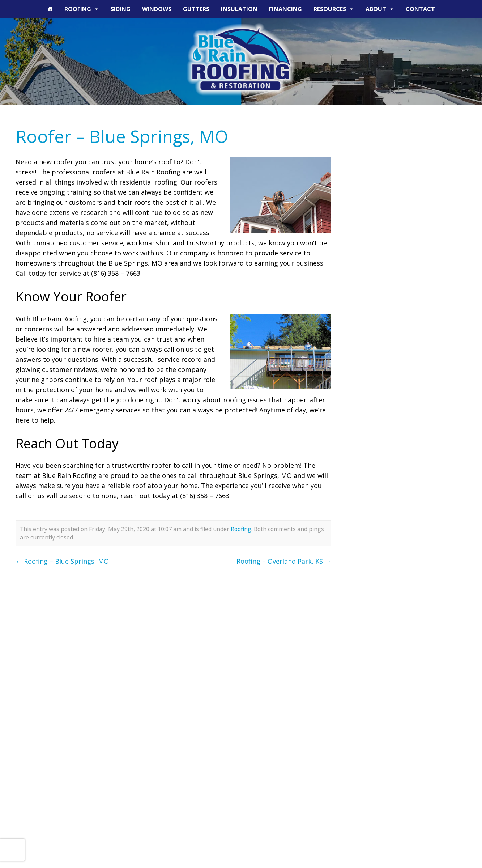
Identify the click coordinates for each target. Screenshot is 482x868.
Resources (334, 9)
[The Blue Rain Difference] (50, 9)
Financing (285, 9)
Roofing (82, 9)
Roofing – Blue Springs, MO (62, 561)
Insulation (239, 9)
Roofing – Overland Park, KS (284, 561)
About (380, 9)
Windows (157, 9)
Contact (420, 9)
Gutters (196, 9)
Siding (121, 9)
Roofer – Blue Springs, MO (122, 136)
